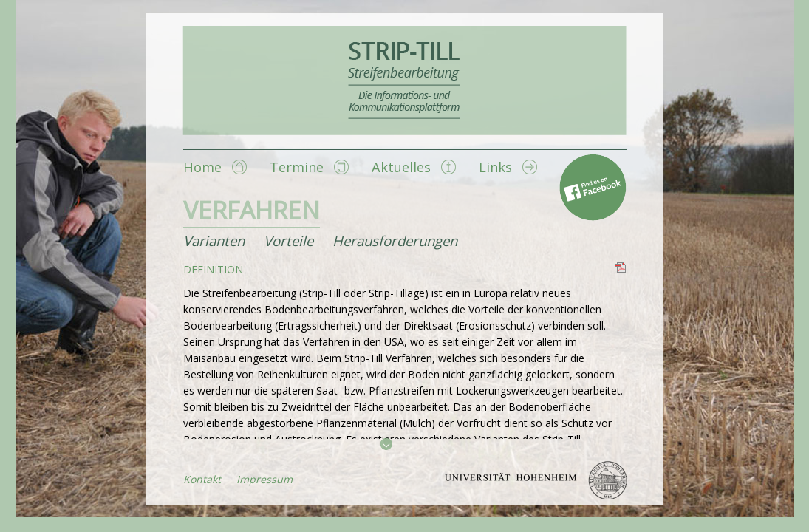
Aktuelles (401, 167)
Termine (297, 167)
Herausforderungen (395, 241)
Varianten (214, 241)
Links (495, 167)
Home (202, 167)
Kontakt (202, 479)
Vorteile (289, 241)
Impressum (264, 479)
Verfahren (252, 210)
